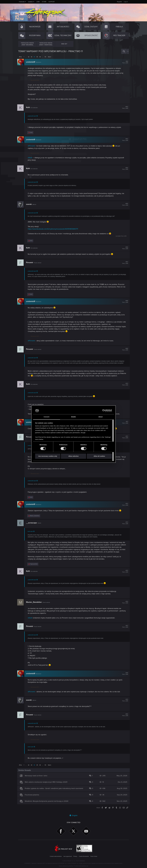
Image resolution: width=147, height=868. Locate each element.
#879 (124, 702)
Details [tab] (73, 417)
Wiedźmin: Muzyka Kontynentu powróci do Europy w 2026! (47, 803)
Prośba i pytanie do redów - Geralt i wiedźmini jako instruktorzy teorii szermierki (55, 791)
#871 (124, 422)
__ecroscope (32, 523)
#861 (124, 62)
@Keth (31, 158)
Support (52, 2)
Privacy (75, 856)
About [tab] (100, 417)
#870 (124, 384)
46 (40, 57)
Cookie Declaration (84, 856)
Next (49, 57)
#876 (124, 605)
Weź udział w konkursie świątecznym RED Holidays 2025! (47, 784)
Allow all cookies (99, 456)
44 (34, 57)
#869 (124, 349)
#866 (124, 248)
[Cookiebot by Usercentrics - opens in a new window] (104, 411)
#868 (124, 302)
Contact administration (56, 856)
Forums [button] (22, 2)
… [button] (26, 57)
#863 (124, 140)
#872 (124, 437)
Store (44, 2)
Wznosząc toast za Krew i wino (37, 778)
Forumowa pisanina (33, 797)
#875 (124, 574)
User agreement (68, 856)
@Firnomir (32, 146)
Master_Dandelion (35, 605)
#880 (124, 717)
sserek (30, 204)
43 (31, 57)
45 (37, 57)
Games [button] (30, 2)
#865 (124, 204)
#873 (124, 504)
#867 (124, 263)
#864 (124, 169)
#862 (124, 108)
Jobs (38, 2)
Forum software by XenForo (74, 866)
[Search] (124, 51)
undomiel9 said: (33, 116)
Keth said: (31, 531)
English (73, 815)
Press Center (94, 856)
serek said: (31, 749)
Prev (21, 57)
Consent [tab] (47, 417)
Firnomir (31, 263)
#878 (124, 676)
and (35, 566)
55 (45, 57)
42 (29, 57)
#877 (124, 629)
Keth (29, 107)
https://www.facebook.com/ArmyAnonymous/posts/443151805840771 (54, 229)
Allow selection (73, 456)
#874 (124, 523)
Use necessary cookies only (48, 456)
